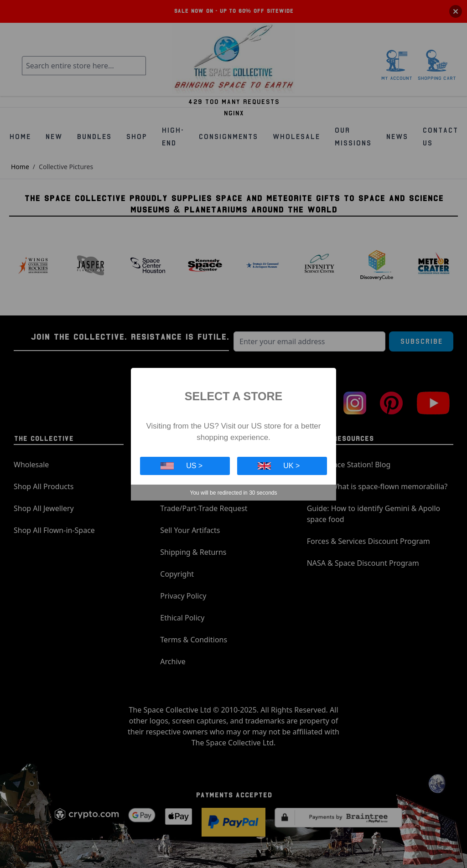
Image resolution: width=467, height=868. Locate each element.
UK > (279, 466)
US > (182, 466)
